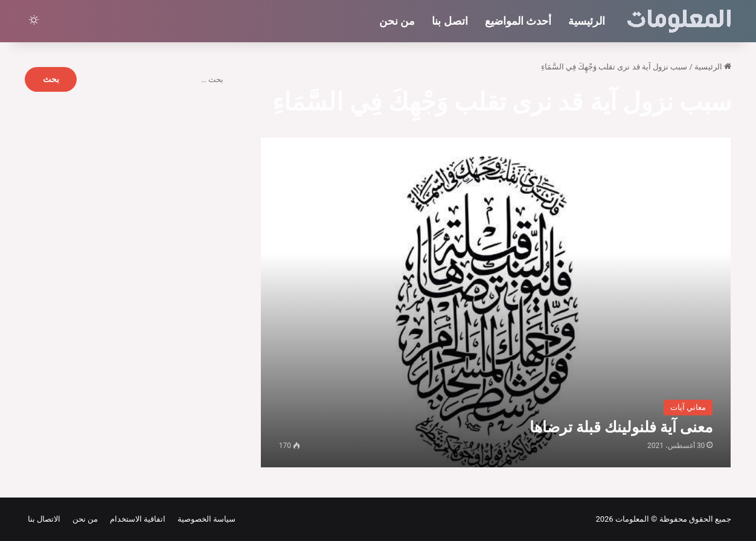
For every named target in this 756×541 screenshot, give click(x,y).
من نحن (397, 21)
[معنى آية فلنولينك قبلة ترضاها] (496, 302)
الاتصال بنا (44, 519)
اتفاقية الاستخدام (136, 519)
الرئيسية (587, 21)
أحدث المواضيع (518, 21)
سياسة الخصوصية (204, 519)
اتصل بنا (450, 21)
